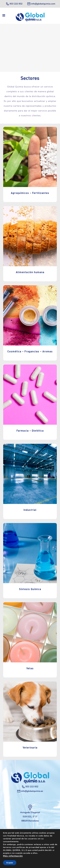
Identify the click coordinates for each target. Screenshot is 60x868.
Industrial (30, 510)
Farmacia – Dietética (30, 431)
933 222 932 (14, 4)
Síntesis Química (30, 589)
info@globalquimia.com (41, 4)
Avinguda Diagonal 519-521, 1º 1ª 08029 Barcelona (30, 817)
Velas (30, 668)
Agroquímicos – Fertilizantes (30, 193)
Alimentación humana (30, 272)
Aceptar (10, 863)
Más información (13, 856)
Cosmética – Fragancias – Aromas (30, 351)
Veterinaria (30, 747)
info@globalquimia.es (30, 791)
